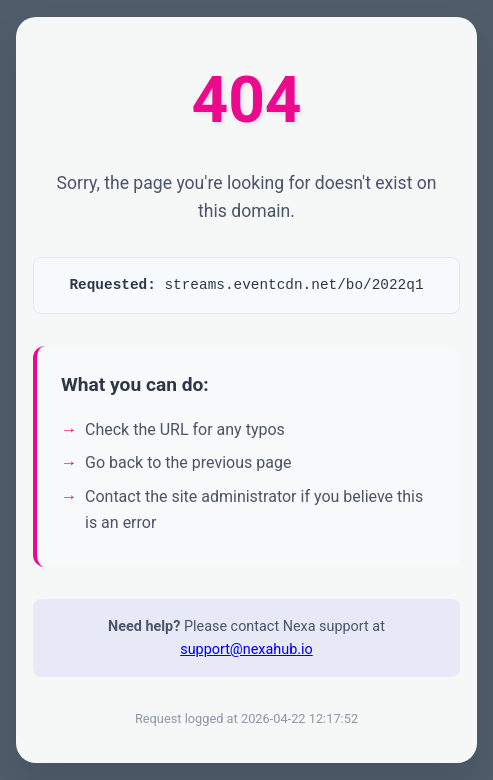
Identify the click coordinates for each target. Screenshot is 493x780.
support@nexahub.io (246, 656)
